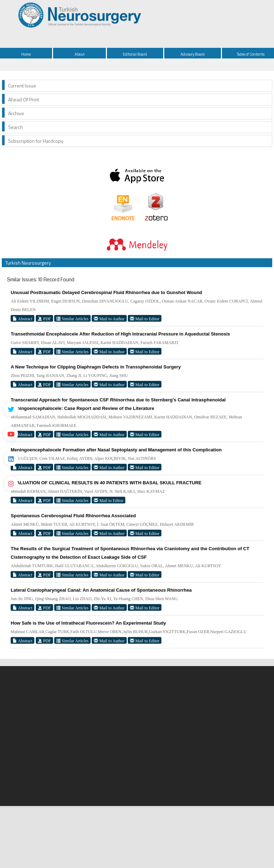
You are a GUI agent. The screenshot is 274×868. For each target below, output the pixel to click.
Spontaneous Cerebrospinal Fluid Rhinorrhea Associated (73, 516)
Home (26, 54)
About (80, 54)
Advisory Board (193, 54)
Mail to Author (109, 319)
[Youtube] (11, 434)
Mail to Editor (145, 319)
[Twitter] (11, 409)
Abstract (22, 319)
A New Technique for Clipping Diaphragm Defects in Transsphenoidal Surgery (96, 367)
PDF (44, 319)
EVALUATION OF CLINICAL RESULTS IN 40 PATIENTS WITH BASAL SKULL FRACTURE (106, 483)
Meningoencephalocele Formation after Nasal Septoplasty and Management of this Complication (116, 450)
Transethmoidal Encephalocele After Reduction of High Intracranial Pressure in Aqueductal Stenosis (120, 334)
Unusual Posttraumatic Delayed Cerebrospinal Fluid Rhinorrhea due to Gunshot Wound (106, 292)
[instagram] (11, 484)
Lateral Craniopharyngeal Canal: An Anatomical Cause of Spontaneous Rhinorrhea (101, 590)
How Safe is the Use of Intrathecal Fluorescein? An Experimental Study (88, 623)
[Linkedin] (11, 459)
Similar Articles (72, 319)
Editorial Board (135, 54)
